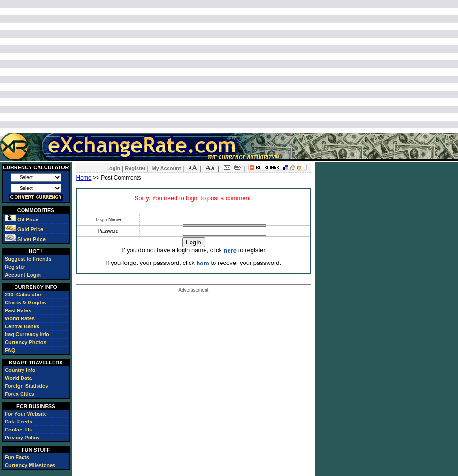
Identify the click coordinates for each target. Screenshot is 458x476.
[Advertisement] (229, 66)
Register (15, 267)
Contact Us (18, 430)
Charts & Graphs (25, 302)
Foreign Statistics (26, 386)
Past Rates (18, 310)
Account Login (23, 275)
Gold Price (24, 229)
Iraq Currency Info (27, 334)
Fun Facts (17, 457)
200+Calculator (23, 295)
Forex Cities (19, 394)
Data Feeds (19, 422)
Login (113, 168)
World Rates (20, 318)
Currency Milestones (30, 465)
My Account (167, 168)
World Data (18, 378)
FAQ (10, 350)
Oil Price (22, 219)
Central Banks (22, 326)
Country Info (20, 370)
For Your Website (26, 414)
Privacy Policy (22, 438)
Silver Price (25, 239)
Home (84, 178)
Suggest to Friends (28, 259)
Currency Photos (26, 342)
